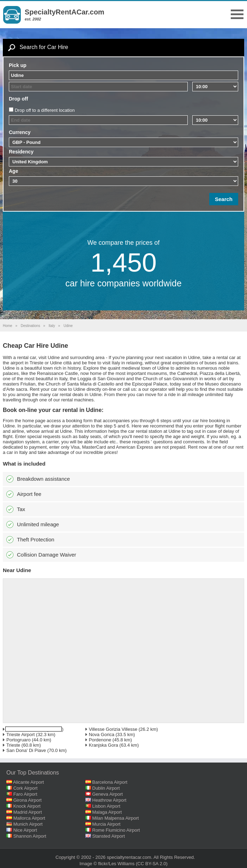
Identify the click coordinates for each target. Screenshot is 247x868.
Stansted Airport (109, 836)
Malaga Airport (107, 812)
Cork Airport (26, 788)
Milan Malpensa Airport (115, 818)
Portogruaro (19, 740)
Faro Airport (25, 794)
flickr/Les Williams (116, 864)
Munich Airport (28, 824)
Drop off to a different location (45, 110)
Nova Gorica (102, 735)
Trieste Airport (20, 735)
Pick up (18, 65)
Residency (21, 152)
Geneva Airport (107, 794)
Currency (20, 132)
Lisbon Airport (106, 806)
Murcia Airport (106, 824)
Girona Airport (28, 800)
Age (13, 171)
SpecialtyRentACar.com (65, 12)
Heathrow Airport (109, 800)
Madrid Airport (28, 812)
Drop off (18, 99)
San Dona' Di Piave (26, 750)
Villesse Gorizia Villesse (113, 729)
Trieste (13, 745)
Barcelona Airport (110, 782)
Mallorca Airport (29, 818)
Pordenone (100, 740)
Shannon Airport (30, 836)
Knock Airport (27, 806)
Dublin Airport (106, 788)
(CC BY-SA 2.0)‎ (152, 864)
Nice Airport (25, 830)
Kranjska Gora (104, 745)
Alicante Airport (28, 782)
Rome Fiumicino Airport (116, 830)
